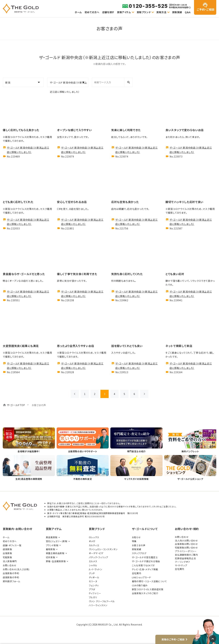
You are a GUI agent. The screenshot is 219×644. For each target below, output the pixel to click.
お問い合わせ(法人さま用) (16, 569)
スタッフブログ (139, 553)
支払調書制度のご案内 (186, 555)
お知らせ (136, 537)
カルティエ (94, 545)
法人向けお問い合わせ (186, 541)
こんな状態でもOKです (143, 565)
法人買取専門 (10, 561)
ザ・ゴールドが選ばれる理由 (146, 561)
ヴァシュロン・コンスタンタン (103, 549)
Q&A (188, 12)
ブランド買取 (52, 545)
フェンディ (94, 585)
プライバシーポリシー (186, 551)
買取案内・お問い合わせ (18, 529)
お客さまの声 (139, 545)
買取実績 (177, 12)
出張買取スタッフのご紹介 (145, 593)
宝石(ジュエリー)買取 (57, 541)
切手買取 (51, 557)
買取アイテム (124, 12)
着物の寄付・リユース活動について (149, 581)
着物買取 (51, 549)
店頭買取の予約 (11, 577)
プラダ (92, 589)
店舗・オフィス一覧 (12, 545)
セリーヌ (93, 581)
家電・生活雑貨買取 (56, 561)
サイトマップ (181, 565)
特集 (134, 541)
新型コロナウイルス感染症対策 (148, 589)
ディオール (94, 577)
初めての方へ (92, 12)
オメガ (92, 541)
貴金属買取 (52, 537)
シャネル (93, 565)
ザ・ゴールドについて (145, 529)
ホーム (78, 12)
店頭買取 (7, 549)
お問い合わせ (10, 565)
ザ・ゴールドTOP (16, 405)
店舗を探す (108, 12)
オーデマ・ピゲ (96, 553)
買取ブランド (144, 12)
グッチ (92, 573)
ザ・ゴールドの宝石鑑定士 (145, 557)
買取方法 (161, 12)
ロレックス (94, 537)
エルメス (93, 561)
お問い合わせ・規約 (187, 529)
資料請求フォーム (11, 581)
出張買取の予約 (11, 573)
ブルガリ (93, 597)
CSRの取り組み (140, 585)
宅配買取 (7, 557)
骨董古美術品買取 (55, 553)
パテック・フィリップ (98, 557)
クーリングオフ (182, 562)
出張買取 (7, 553)
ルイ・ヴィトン (95, 569)
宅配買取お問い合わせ (186, 548)
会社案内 (137, 573)
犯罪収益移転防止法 (185, 558)
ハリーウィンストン (98, 605)
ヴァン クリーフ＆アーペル (102, 601)
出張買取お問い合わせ (186, 544)
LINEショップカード (141, 577)
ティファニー (95, 593)
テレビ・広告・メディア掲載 (145, 569)
